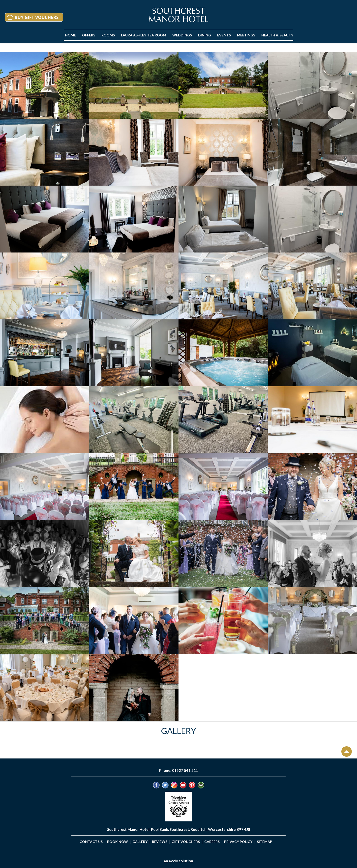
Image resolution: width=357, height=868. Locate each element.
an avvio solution (178, 861)
